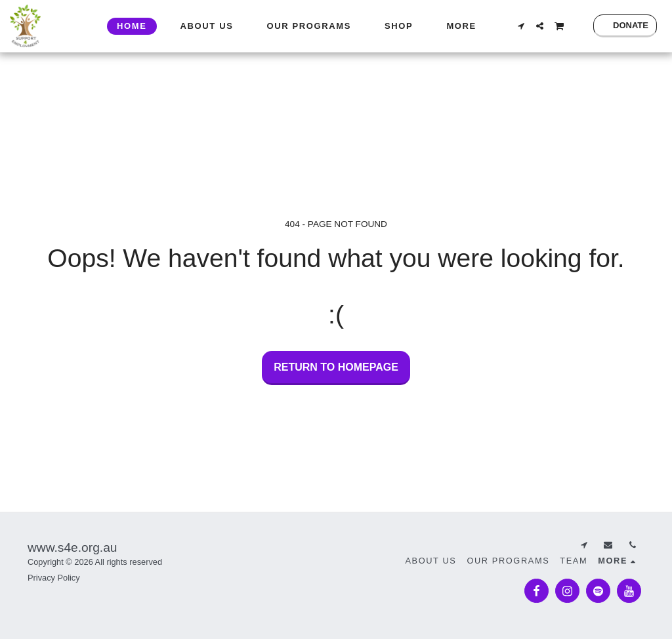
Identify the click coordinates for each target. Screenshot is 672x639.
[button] (521, 26)
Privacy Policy (54, 578)
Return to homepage (336, 367)
